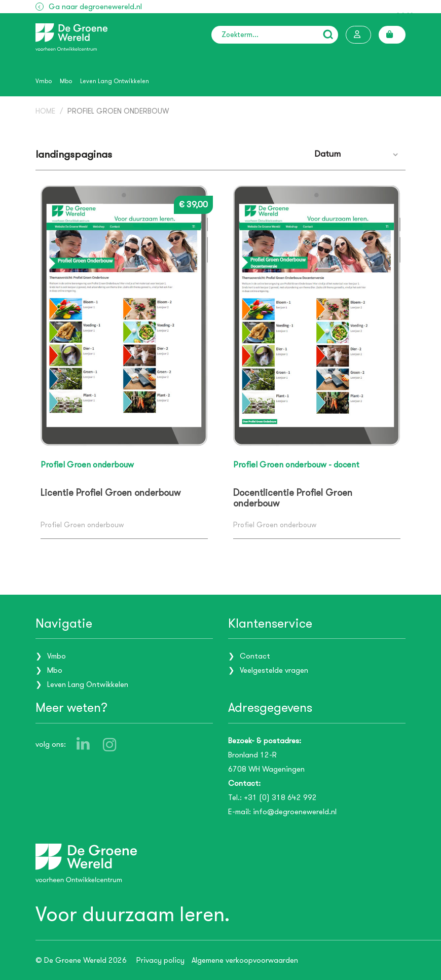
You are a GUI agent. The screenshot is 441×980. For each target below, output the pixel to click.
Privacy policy (160, 960)
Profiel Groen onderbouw (118, 111)
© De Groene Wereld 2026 (81, 960)
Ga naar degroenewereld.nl (95, 7)
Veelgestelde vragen (274, 670)
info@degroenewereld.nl (295, 812)
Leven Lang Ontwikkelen (115, 81)
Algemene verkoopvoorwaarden (245, 960)
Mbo (66, 81)
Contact (255, 656)
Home (45, 111)
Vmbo (44, 81)
